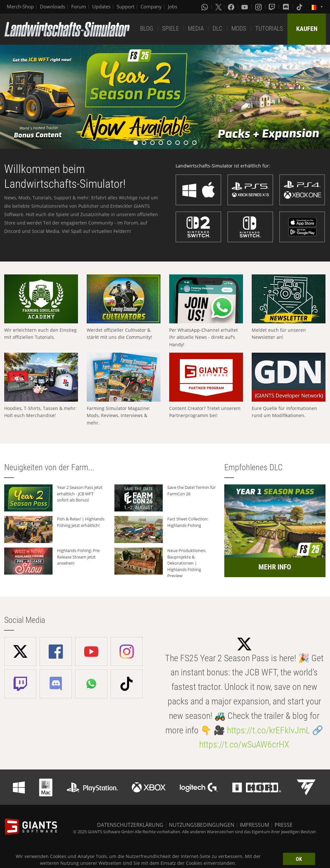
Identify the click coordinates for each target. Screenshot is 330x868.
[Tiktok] (300, 7)
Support (126, 6)
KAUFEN (307, 29)
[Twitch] (273, 7)
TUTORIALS (269, 29)
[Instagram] (259, 7)
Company (151, 6)
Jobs (173, 6)
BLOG (147, 29)
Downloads (53, 6)
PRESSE (284, 825)
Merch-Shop (20, 6)
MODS (239, 29)
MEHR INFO (275, 567)
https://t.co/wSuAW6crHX (244, 744)
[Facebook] (232, 7)
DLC (218, 29)
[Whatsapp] (205, 7)
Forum (79, 6)
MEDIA (196, 29)
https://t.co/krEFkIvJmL (268, 730)
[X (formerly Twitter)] (218, 7)
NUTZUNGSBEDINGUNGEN (202, 825)
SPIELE (170, 29)
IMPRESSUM (254, 825)
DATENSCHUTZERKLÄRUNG (130, 825)
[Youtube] (245, 7)
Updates (101, 6)
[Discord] (286, 7)
